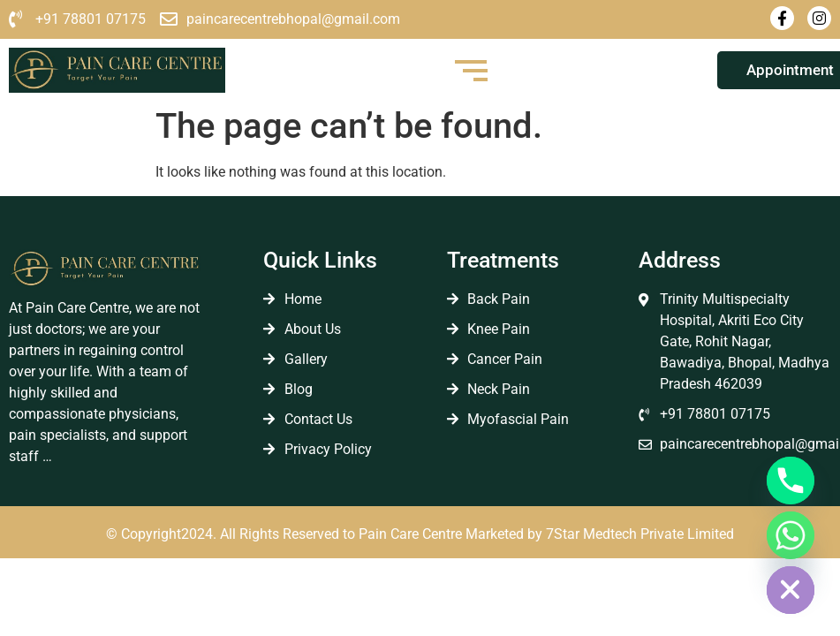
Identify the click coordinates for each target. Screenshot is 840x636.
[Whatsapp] (791, 535)
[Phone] (791, 481)
